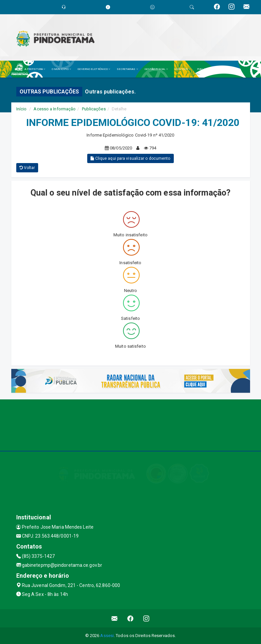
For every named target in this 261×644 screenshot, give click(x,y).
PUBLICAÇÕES (207, 69)
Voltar (27, 168)
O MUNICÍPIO (61, 69)
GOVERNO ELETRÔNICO (94, 69)
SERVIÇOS (182, 69)
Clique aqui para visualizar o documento (130, 158)
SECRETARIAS (127, 69)
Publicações (94, 109)
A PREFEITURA (35, 69)
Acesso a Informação (55, 109)
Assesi (107, 636)
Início (22, 109)
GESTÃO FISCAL (156, 69)
